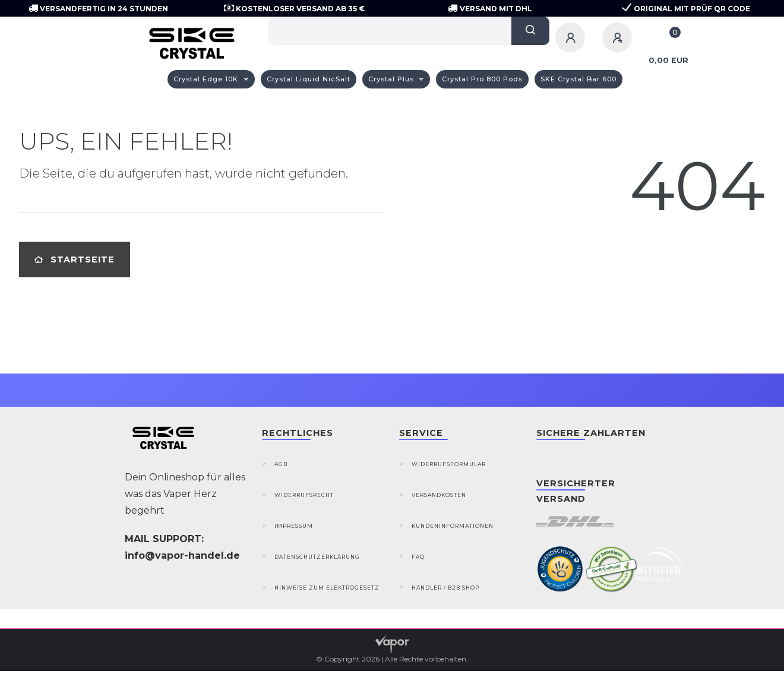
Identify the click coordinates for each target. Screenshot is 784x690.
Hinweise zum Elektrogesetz (327, 588)
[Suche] (530, 31)
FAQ (418, 557)
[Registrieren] (619, 37)
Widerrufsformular (449, 464)
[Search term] (390, 31)
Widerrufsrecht (304, 495)
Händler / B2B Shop (445, 588)
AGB (281, 464)
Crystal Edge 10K (207, 79)
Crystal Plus (392, 79)
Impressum (294, 526)
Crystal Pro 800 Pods (482, 79)
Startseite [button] (75, 259)
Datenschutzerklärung (317, 557)
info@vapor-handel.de (182, 556)
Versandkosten (439, 495)
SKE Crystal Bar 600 (578, 79)
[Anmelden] (572, 37)
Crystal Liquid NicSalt (309, 79)
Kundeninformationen (453, 526)
